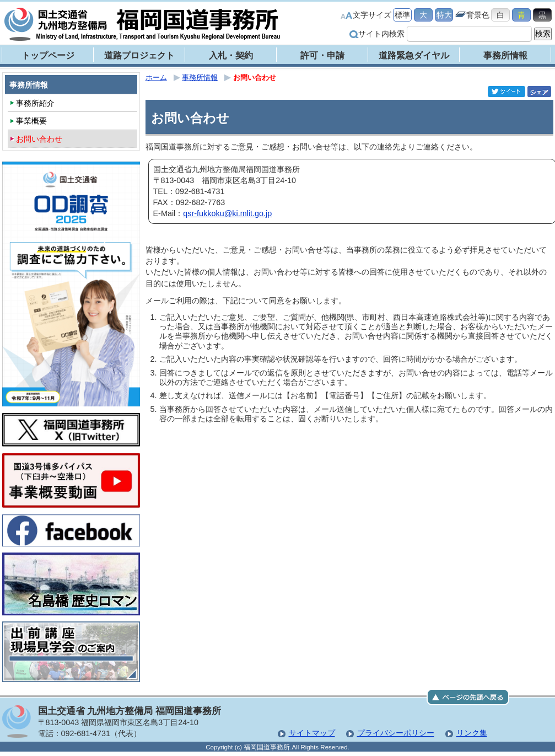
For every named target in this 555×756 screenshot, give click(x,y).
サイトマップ (312, 733)
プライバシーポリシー (396, 733)
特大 (444, 15)
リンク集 (472, 733)
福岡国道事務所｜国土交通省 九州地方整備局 (143, 24)
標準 (402, 15)
